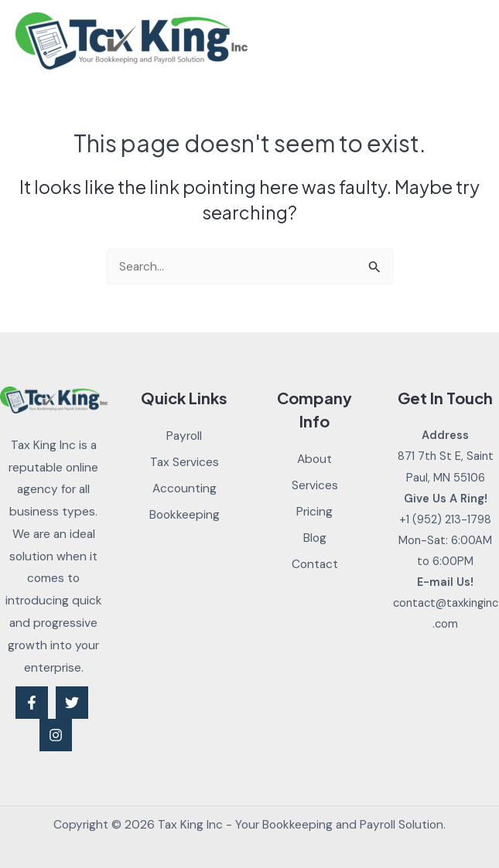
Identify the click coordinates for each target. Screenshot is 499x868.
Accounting (185, 488)
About (314, 459)
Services (315, 485)
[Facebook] (32, 703)
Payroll (184, 436)
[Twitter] (72, 703)
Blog (315, 538)
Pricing (314, 512)
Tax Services (185, 462)
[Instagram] (56, 735)
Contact (315, 564)
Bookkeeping (185, 515)
